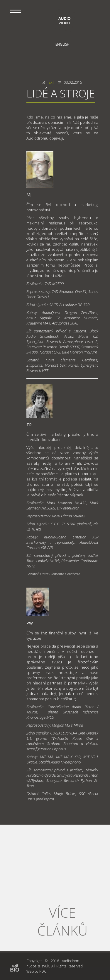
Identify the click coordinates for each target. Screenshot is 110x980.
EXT (51, 82)
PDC (43, 971)
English (62, 44)
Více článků (62, 921)
